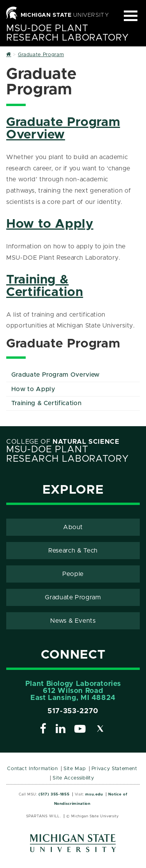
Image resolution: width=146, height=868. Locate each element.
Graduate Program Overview (63, 129)
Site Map (75, 769)
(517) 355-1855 (54, 794)
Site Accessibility (73, 778)
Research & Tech (73, 551)
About (73, 527)
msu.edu (94, 794)
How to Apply (50, 224)
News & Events (73, 621)
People (73, 574)
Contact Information (32, 769)
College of (63, 442)
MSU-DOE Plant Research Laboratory (67, 33)
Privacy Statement (114, 769)
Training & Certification (45, 286)
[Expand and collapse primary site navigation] (131, 16)
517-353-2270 (73, 711)
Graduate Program (73, 597)
